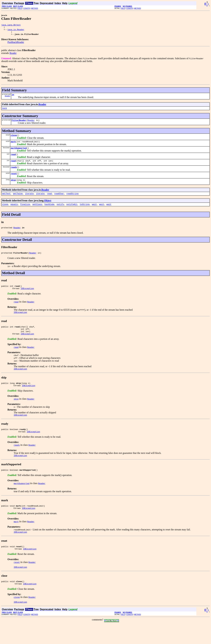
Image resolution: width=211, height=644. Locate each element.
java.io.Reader (16, 31)
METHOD (35, 8)
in (13, 97)
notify (60, 213)
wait (94, 213)
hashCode (49, 213)
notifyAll (72, 213)
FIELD (20, 8)
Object (48, 208)
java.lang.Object (11, 25)
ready (14, 174)
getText (6, 201)
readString (73, 201)
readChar (59, 201)
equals (14, 213)
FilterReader (19, 124)
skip (13, 187)
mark (13, 146)
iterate (29, 201)
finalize (25, 213)
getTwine (18, 201)
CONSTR (27, 8)
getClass (37, 213)
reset (14, 180)
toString (84, 213)
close (14, 139)
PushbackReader (16, 44)
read (13, 160)
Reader (13, 55)
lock (4, 111)
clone (5, 213)
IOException (27, 299)
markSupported (19, 153)
